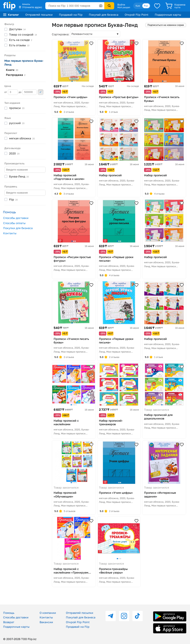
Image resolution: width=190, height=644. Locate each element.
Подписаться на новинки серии (166, 25)
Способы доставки (16, 218)
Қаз (138, 6)
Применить (41, 92)
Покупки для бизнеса (18, 228)
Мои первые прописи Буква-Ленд (24, 63)
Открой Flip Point (137, 15)
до (28, 92)
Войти (121, 5)
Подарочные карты (168, 15)
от (11, 92)
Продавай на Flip (71, 15)
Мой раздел (124, 7)
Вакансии (46, 622)
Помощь (9, 613)
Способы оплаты (14, 223)
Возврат (9, 622)
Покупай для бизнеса (104, 15)
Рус (146, 6)
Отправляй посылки (39, 15)
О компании (48, 613)
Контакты (10, 233)
